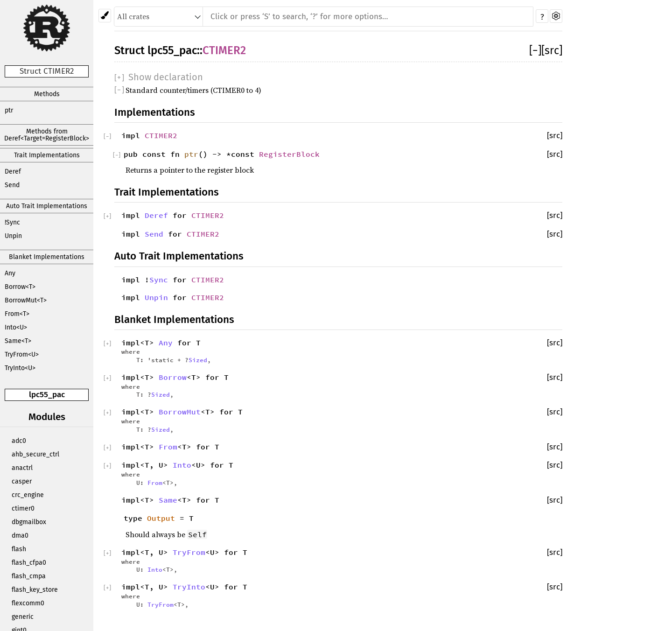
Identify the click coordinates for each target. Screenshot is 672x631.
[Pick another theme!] (105, 16)
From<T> (17, 314)
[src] (552, 50)
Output (161, 518)
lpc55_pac (47, 395)
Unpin (13, 236)
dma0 (20, 536)
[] (535, 50)
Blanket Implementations (47, 257)
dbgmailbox (29, 522)
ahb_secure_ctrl (35, 454)
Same (168, 500)
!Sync (12, 222)
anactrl (22, 468)
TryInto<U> (20, 368)
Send (12, 185)
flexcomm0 (28, 603)
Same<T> (18, 341)
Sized (198, 360)
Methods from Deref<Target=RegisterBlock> (47, 135)
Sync (159, 280)
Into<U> (16, 327)
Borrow (173, 377)
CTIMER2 (224, 50)
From (168, 447)
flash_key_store (35, 590)
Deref (13, 172)
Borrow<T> (20, 287)
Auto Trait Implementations (47, 206)
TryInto (189, 587)
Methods (47, 94)
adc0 (19, 441)
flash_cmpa (29, 576)
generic (23, 617)
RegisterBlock (289, 154)
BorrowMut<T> (26, 300)
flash (19, 549)
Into (182, 465)
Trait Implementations (47, 155)
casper (22, 481)
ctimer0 (23, 508)
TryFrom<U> (22, 354)
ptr (9, 110)
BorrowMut (180, 412)
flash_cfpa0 (29, 563)
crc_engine (28, 495)
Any (10, 273)
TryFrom (189, 552)
